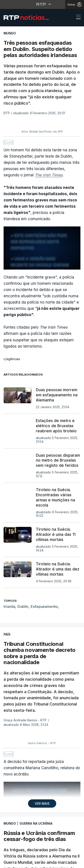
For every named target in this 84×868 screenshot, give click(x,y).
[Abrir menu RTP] (42, 4)
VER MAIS (42, 804)
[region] (42, 248)
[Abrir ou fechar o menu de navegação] (77, 18)
